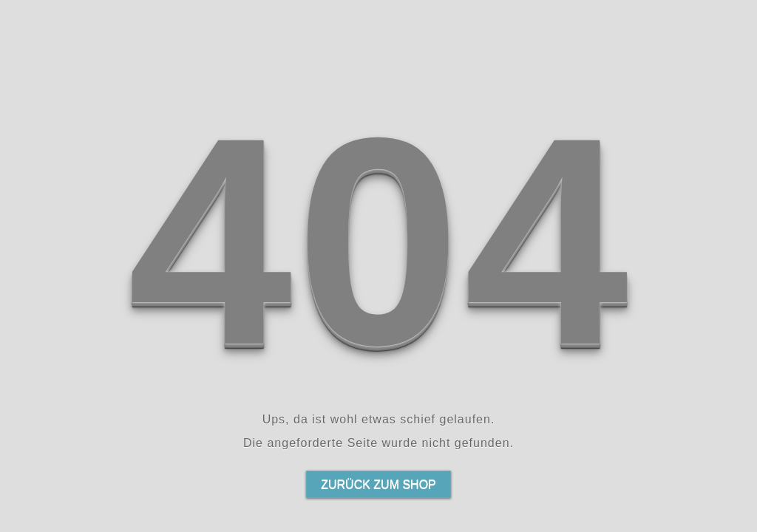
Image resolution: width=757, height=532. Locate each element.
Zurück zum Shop (378, 484)
